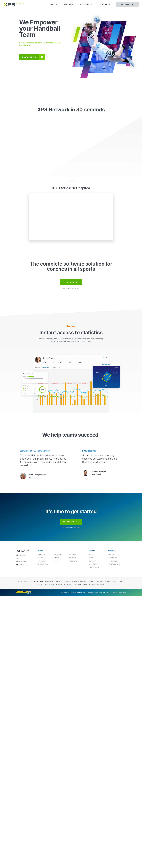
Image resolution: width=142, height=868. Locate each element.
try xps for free (71, 794)
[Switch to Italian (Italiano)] (107, 854)
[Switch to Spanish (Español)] (75, 854)
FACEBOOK (22, 827)
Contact (92, 833)
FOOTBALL (41, 830)
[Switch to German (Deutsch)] (59, 854)
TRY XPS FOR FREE (71, 554)
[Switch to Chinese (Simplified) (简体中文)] (26, 854)
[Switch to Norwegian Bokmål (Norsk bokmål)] (50, 857)
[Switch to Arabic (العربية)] (20, 854)
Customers (93, 836)
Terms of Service (115, 836)
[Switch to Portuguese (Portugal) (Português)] (68, 857)
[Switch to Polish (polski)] (60, 857)
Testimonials (94, 840)
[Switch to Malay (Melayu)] (41, 857)
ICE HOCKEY (73, 830)
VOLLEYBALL (73, 833)
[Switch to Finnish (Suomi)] (85, 857)
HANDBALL (57, 830)
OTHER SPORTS (43, 836)
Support (112, 827)
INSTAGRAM (22, 833)
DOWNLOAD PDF (29, 57)
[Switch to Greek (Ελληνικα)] (91, 854)
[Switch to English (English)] (67, 854)
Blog (91, 830)
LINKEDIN (21, 837)
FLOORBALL (73, 827)
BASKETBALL (42, 827)
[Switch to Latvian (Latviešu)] (121, 854)
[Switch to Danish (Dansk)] (41, 854)
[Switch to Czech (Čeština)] (34, 854)
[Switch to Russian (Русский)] (78, 857)
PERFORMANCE (42, 833)
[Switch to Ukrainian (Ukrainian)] (101, 857)
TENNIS (56, 833)
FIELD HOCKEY (58, 827)
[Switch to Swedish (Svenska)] (92, 857)
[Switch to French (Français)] (83, 854)
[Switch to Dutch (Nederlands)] (49, 854)
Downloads (113, 830)
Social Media (113, 833)
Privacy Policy (122, 864)
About (91, 827)
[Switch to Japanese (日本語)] (114, 854)
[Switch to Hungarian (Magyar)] (99, 854)
